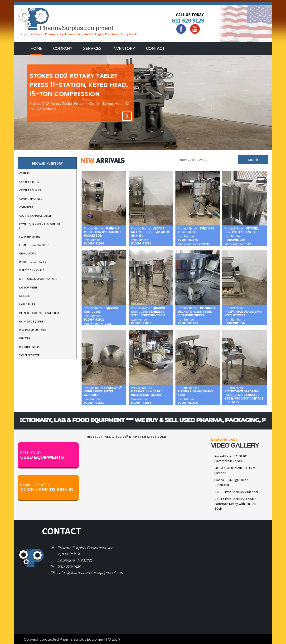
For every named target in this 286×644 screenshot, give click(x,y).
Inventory (124, 49)
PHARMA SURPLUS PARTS (33, 330)
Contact (155, 49)
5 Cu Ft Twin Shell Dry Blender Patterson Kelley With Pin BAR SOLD (235, 504)
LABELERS (25, 296)
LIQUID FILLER (27, 304)
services (92, 49)
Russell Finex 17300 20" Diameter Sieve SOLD (231, 459)
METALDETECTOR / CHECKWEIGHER (39, 313)
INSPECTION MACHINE (32, 270)
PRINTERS (25, 338)
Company (63, 49)
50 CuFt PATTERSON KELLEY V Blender (235, 470)
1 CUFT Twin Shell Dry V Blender (236, 492)
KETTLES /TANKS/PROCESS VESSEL (38, 279)
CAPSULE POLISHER (30, 190)
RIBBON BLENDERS (30, 347)
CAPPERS (24, 173)
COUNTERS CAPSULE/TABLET (35, 216)
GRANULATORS (27, 254)
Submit (253, 160)
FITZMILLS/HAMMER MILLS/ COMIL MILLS (40, 226)
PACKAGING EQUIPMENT (33, 322)
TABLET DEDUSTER (29, 355)
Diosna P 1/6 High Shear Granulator (231, 482)
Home (36, 49)
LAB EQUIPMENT (28, 288)
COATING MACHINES (31, 199)
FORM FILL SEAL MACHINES (34, 245)
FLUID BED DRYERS (30, 237)
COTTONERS (26, 207)
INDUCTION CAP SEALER (33, 262)
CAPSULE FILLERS (29, 182)
